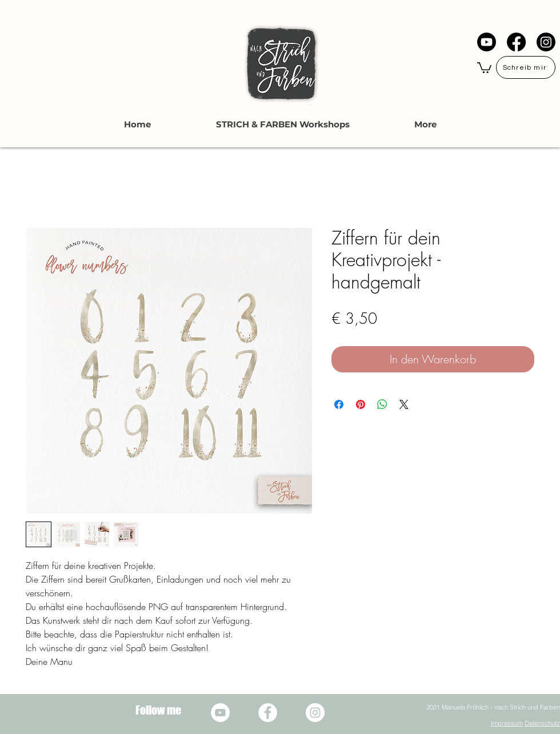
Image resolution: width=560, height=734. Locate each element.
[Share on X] (404, 404)
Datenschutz (542, 723)
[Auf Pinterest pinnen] (361, 404)
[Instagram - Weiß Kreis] (315, 713)
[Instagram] (546, 42)
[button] (484, 67)
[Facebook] (516, 42)
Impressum (507, 723)
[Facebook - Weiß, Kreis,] (268, 713)
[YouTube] (487, 42)
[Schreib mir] (526, 67)
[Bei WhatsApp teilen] (382, 404)
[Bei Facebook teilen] (339, 404)
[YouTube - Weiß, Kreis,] (220, 713)
